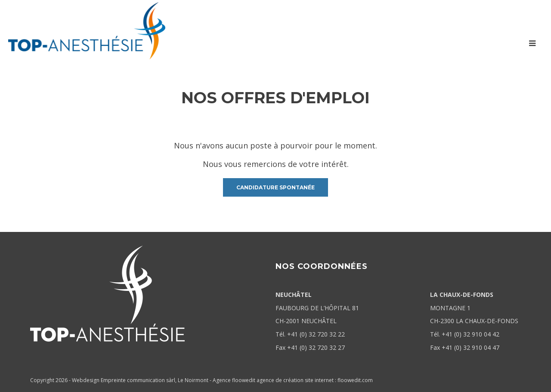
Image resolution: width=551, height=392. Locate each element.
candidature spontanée (275, 187)
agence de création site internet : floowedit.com (315, 380)
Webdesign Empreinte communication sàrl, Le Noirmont (140, 380)
